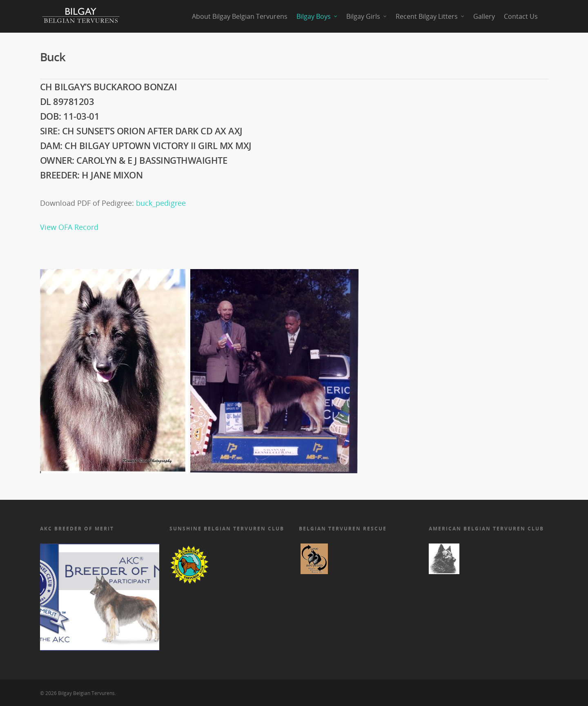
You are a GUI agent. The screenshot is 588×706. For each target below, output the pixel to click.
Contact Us (521, 16)
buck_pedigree (161, 203)
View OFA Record (69, 227)
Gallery (484, 16)
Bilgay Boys (317, 16)
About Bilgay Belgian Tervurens (240, 16)
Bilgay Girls (367, 16)
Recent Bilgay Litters (430, 16)
